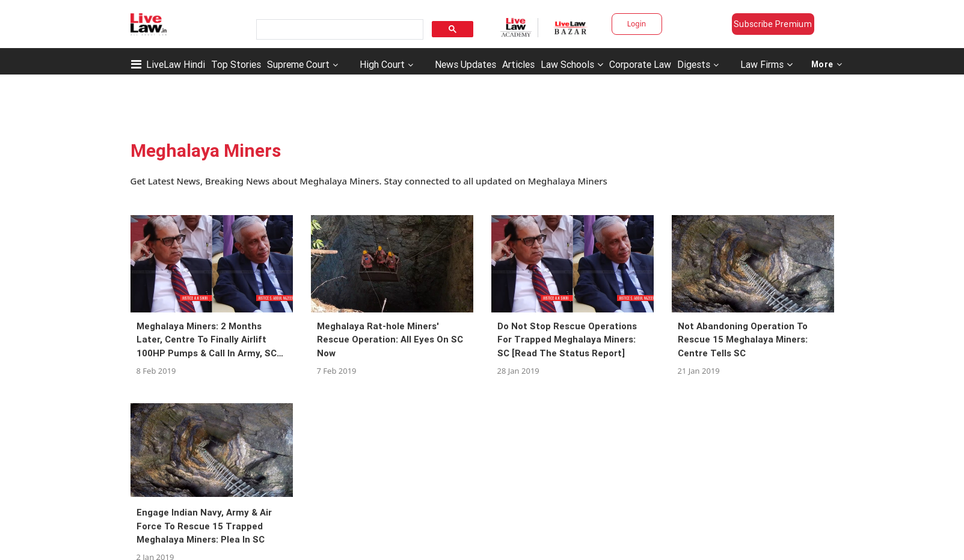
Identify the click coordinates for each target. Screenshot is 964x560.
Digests (694, 64)
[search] (339, 30)
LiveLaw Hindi (176, 64)
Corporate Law (640, 64)
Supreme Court (298, 64)
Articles (518, 64)
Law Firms (766, 64)
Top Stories (236, 64)
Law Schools (572, 64)
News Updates (465, 64)
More (827, 64)
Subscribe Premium (773, 24)
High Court (382, 64)
